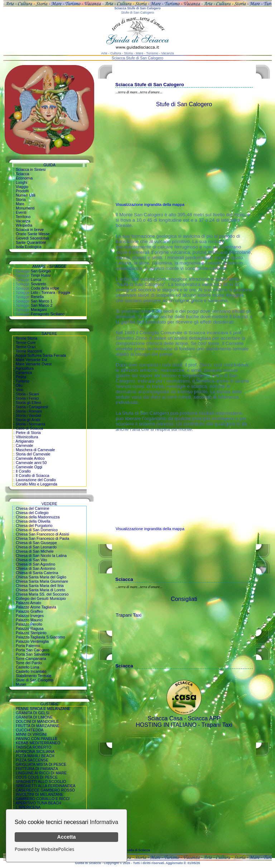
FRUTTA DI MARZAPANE (38, 726)
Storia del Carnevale (33, 454)
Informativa (104, 822)
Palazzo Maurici (29, 620)
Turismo (23, 381)
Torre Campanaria (31, 659)
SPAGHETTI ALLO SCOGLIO (41, 781)
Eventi (21, 212)
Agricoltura (25, 368)
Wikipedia (24, 225)
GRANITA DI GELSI (33, 713)
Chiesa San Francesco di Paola (42, 538)
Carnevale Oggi (29, 467)
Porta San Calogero (33, 650)
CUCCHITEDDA (30, 730)
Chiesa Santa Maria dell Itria (40, 586)
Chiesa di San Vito (31, 560)
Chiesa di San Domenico (37, 530)
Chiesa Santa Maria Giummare (42, 581)
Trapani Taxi (129, 615)
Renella (37, 297)
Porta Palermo (28, 646)
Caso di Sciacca (29, 428)
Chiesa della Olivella (33, 521)
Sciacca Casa (165, 718)
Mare (20, 204)
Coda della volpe (45, 288)
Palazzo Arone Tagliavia (36, 607)
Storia (21, 199)
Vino (20, 390)
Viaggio (22, 187)
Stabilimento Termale (33, 676)
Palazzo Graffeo (29, 611)
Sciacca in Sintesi (31, 169)
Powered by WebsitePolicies (44, 849)
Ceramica (24, 373)
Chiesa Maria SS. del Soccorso (42, 594)
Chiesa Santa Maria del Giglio (41, 577)
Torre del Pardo (29, 663)
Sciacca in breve (30, 230)
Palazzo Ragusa (30, 628)
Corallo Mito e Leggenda (37, 484)
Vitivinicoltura (27, 437)
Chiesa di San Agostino (35, 564)
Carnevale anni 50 (31, 463)
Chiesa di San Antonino (36, 568)
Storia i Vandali (28, 415)
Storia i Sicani (27, 394)
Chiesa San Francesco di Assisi (42, 534)
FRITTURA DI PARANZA (37, 769)
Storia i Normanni (30, 424)
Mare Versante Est (32, 360)
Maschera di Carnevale (35, 450)
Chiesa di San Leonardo (36, 547)
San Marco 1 (42, 301)
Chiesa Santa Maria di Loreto (40, 590)
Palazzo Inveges (30, 616)
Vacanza (23, 221)
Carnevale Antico (30, 458)
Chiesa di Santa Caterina (37, 573)
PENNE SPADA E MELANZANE (43, 709)
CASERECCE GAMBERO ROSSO (45, 790)
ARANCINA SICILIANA (35, 751)
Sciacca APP (204, 718)
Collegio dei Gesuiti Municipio (41, 598)
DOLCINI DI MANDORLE (37, 721)
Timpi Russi (41, 275)
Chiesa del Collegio (32, 513)
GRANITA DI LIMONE (34, 717)
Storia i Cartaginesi (32, 407)
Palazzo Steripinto (31, 633)
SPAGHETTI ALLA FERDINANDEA (46, 786)
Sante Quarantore (31, 242)
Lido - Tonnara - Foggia (50, 292)
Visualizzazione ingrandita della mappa (150, 204)
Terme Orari (26, 347)
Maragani (39, 310)
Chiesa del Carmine (33, 508)
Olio (19, 385)
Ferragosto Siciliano (48, 314)
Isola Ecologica (29, 247)
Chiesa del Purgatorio (34, 526)
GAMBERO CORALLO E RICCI (43, 799)
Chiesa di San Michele (35, 551)
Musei (21, 684)
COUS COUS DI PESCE (37, 777)
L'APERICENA (28, 807)
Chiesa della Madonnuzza (38, 517)
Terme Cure (26, 342)
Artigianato (25, 441)
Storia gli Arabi (28, 420)
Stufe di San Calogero (34, 680)
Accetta (67, 837)
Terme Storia (26, 338)
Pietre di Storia (28, 433)
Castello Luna (27, 667)
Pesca (21, 377)
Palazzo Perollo (29, 624)
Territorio (23, 217)
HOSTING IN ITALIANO (166, 725)
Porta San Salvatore (33, 654)
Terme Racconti (29, 351)
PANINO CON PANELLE (37, 739)
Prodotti (22, 191)
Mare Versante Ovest (34, 364)
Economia (24, 178)
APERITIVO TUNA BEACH (38, 803)
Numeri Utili (26, 195)
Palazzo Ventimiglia (32, 641)
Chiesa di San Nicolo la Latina (41, 556)
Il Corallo (23, 471)
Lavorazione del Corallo (36, 480)
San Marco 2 (42, 305)
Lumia (36, 280)
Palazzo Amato (28, 603)
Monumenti (25, 208)
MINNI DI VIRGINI (31, 734)
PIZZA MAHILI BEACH (35, 756)
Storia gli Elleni (28, 403)
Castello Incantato (31, 671)
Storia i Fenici (27, 398)
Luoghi (21, 182)
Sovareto (38, 284)
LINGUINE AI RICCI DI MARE (41, 773)
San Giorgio (41, 271)
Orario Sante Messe (33, 234)
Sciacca (22, 174)
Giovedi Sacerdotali (32, 238)
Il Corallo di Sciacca (33, 475)
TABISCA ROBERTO (34, 747)
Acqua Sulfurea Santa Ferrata (41, 355)
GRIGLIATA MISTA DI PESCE (41, 764)
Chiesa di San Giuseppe (36, 543)
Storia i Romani (29, 411)
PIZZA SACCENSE (32, 760)
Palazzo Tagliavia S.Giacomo (40, 637)
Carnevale (25, 445)
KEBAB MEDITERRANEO (38, 743)
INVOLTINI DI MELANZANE (40, 794)
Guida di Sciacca (137, 850)
